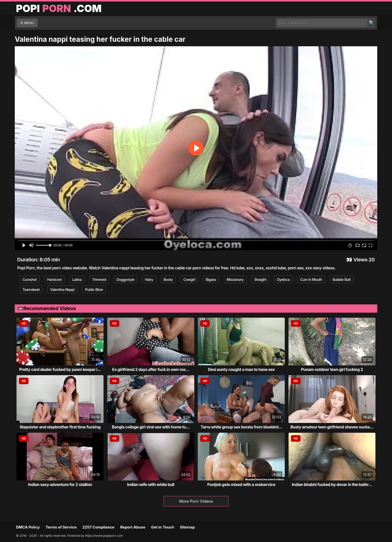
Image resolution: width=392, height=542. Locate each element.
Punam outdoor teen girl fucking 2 (332, 369)
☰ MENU (27, 23)
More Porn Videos (196, 501)
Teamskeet (31, 290)
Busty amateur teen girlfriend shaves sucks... (332, 427)
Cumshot (30, 280)
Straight (260, 280)
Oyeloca (283, 280)
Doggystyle (125, 280)
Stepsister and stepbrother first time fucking (60, 427)
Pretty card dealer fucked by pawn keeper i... (60, 369)
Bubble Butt (342, 280)
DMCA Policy (28, 527)
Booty (168, 280)
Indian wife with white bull (151, 484)
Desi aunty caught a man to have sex (241, 369)
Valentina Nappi (62, 290)
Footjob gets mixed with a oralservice (241, 484)
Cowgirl (189, 280)
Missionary (235, 280)
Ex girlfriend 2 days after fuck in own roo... (151, 369)
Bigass (211, 280)
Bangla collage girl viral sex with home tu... (151, 427)
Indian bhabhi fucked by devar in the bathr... (332, 484)
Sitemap (187, 527)
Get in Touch (162, 527)
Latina (77, 280)
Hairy (149, 280)
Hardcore (54, 280)
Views (360, 260)
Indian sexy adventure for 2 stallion (60, 484)
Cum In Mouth (311, 280)
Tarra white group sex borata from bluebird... (241, 427)
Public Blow (94, 290)
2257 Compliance (98, 527)
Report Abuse (133, 527)
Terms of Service (61, 527)
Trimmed (99, 280)
